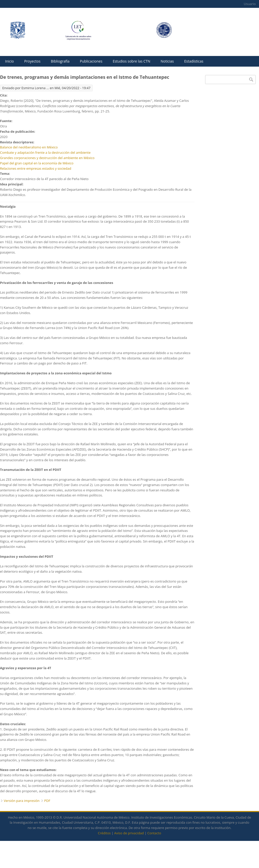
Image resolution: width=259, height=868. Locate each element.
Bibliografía (60, 61)
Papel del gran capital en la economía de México (37, 163)
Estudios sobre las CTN (132, 61)
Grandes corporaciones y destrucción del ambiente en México (47, 158)
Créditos (104, 833)
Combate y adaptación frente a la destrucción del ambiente (45, 152)
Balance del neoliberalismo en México (29, 147)
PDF (47, 801)
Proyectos (32, 61)
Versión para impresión (22, 801)
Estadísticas (194, 61)
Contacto (154, 833)
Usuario (250, 4)
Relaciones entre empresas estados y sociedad (36, 168)
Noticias (167, 61)
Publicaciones (91, 61)
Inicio (9, 61)
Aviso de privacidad (129, 833)
